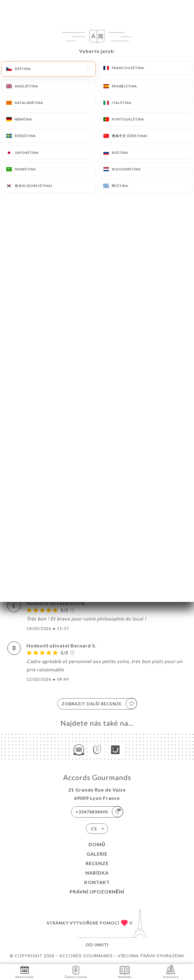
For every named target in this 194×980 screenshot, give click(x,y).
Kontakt (97, 882)
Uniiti (101, 945)
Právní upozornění (97, 892)
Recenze (97, 863)
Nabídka (97, 873)
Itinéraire (171, 972)
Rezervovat (25, 972)
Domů (97, 844)
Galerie (97, 854)
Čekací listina (76, 972)
